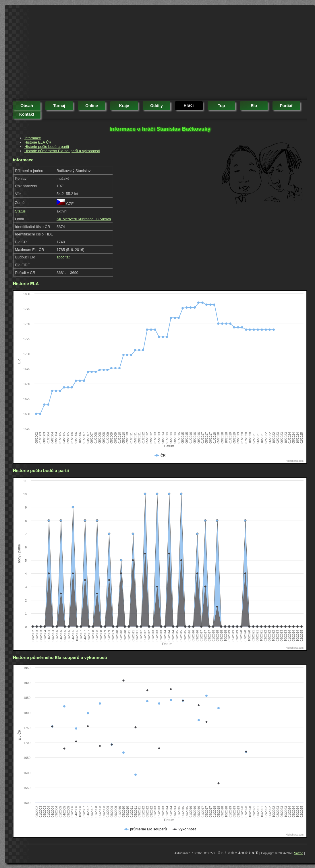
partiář (286, 106)
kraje (124, 106)
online (92, 106)
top (222, 106)
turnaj (59, 106)
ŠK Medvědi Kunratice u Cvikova (84, 219)
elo (254, 106)
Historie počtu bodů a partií (47, 147)
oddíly (156, 106)
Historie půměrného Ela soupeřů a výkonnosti (62, 151)
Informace (33, 138)
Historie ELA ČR (38, 142)
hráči (189, 105)
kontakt (27, 114)
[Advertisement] (117, 53)
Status (20, 211)
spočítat (63, 257)
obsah (27, 106)
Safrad (299, 853)
